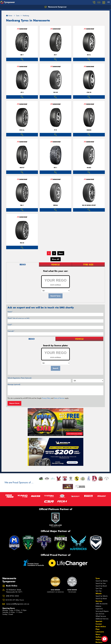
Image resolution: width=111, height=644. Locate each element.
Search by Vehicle (102, 581)
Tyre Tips (99, 591)
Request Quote (14, 403)
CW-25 (89, 92)
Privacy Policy (46, 398)
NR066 (55, 205)
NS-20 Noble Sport (89, 205)
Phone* (18, 318)
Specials (99, 621)
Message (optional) (14, 384)
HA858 (89, 130)
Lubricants (100, 632)
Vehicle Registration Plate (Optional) (19, 378)
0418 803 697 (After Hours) (15, 600)
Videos (98, 640)
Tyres (98, 578)
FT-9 (55, 130)
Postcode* (11, 331)
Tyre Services (100, 614)
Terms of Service (59, 398)
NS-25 (22, 243)
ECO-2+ (22, 130)
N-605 (89, 168)
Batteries (98, 606)
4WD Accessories (102, 604)
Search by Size (101, 583)
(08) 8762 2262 (12, 596)
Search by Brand (101, 586)
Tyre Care (99, 588)
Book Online (101, 627)
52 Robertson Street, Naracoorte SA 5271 (14, 591)
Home (9, 16)
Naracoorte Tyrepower (56, 7)
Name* (10, 312)
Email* (10, 325)
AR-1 (22, 55)
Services (99, 601)
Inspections (99, 609)
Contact (99, 624)
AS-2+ (89, 55)
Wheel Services (101, 616)
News (98, 634)
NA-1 (22, 205)
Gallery (99, 637)
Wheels (99, 593)
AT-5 (22, 92)
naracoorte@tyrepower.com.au (17, 604)
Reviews (99, 642)
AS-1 (55, 55)
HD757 (22, 168)
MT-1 (55, 168)
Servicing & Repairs (102, 611)
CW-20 (55, 92)
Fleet (98, 629)
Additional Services (102, 619)
